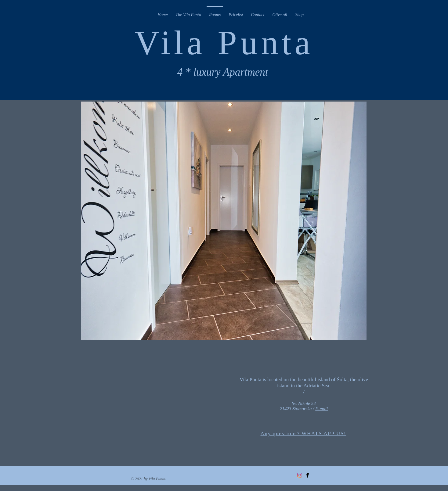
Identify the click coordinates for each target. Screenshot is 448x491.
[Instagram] (300, 475)
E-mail (322, 409)
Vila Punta (224, 43)
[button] (224, 221)
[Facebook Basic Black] (308, 475)
